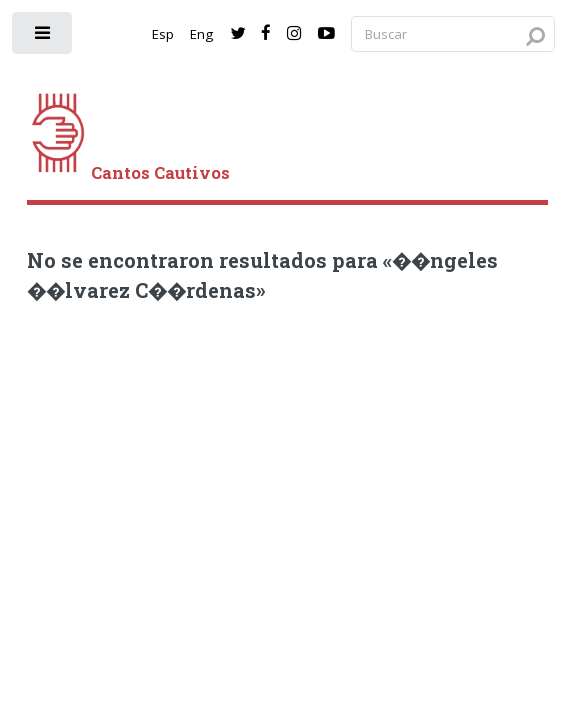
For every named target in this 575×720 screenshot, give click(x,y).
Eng (201, 34)
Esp (163, 34)
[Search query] (453, 34)
